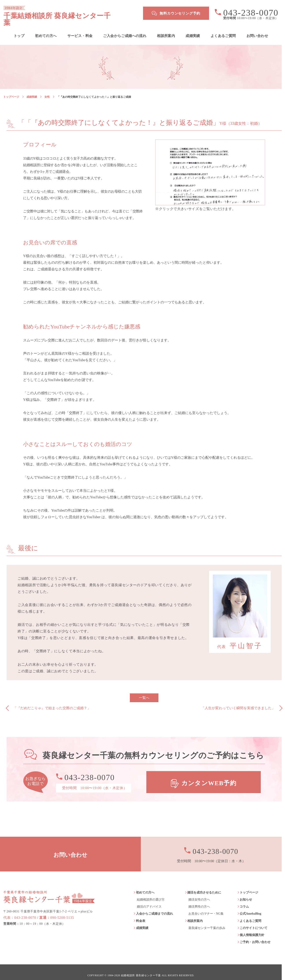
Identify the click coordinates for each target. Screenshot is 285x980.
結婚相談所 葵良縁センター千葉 (141, 969)
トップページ (11, 90)
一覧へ (144, 691)
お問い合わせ (257, 29)
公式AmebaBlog (250, 907)
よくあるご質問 (223, 29)
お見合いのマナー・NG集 (206, 907)
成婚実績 (193, 29)
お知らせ (246, 893)
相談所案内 (166, 29)
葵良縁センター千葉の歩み (207, 922)
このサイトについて (254, 922)
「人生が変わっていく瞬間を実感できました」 (238, 702)
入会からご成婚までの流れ (154, 907)
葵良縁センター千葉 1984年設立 (49, 889)
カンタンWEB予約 (209, 776)
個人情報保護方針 (252, 929)
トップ (19, 29)
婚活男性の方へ (199, 900)
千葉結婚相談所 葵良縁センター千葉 (67, 13)
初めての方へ (46, 29)
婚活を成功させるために (204, 886)
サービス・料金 (80, 29)
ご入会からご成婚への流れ (125, 29)
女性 (47, 90)
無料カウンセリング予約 (180, 13)
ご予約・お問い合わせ (255, 936)
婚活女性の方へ (199, 893)
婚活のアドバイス (149, 900)
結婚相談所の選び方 (151, 893)
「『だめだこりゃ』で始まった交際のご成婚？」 (52, 702)
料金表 (141, 914)
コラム (244, 900)
